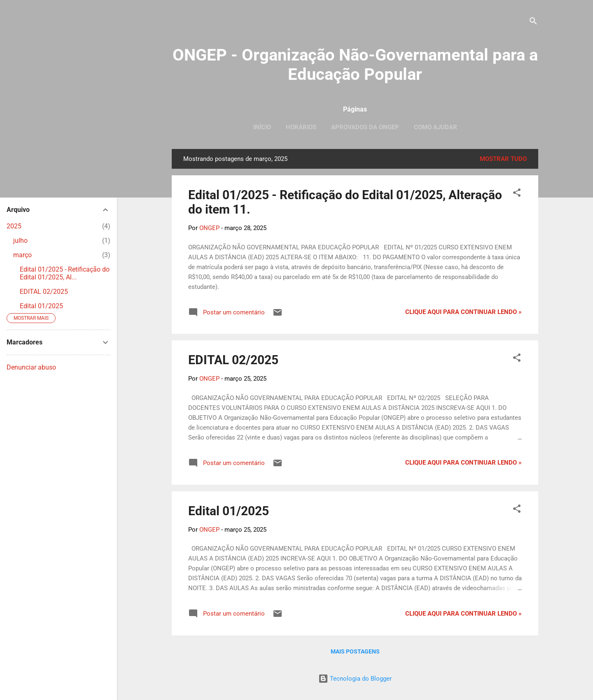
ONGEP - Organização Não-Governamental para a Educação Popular (355, 65)
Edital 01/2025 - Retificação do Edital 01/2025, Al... (65, 273)
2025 (14, 226)
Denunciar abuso (31, 367)
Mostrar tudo (503, 159)
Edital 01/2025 (229, 511)
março (22, 255)
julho (20, 241)
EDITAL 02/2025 (233, 360)
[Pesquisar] (533, 22)
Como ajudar (435, 127)
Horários (301, 127)
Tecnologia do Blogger (355, 679)
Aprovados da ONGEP (365, 127)
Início (262, 127)
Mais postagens (355, 651)
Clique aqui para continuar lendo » (463, 312)
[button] (517, 194)
